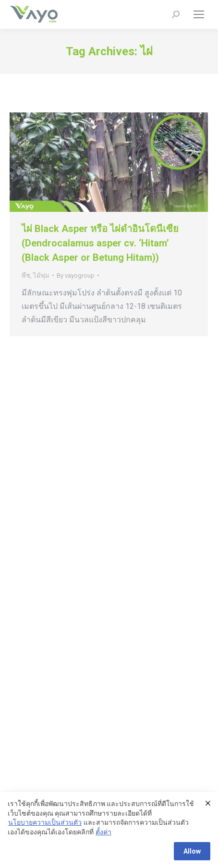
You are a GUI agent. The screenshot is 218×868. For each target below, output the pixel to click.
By (76, 275)
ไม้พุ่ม (41, 275)
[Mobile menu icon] (199, 14)
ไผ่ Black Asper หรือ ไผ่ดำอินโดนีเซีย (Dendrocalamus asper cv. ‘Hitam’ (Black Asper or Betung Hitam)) (100, 243)
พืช (26, 275)
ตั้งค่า (103, 832)
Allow (192, 851)
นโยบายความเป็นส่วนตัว (45, 823)
